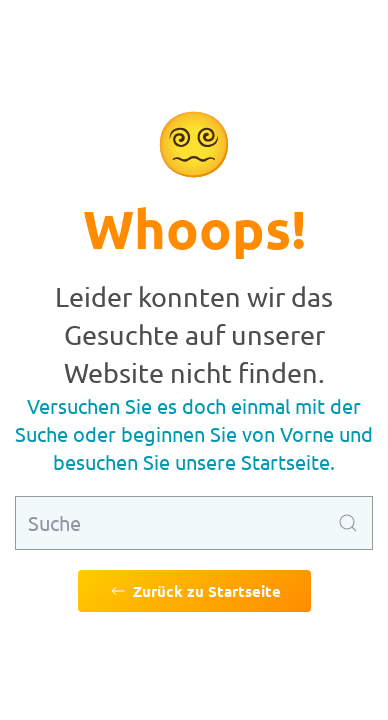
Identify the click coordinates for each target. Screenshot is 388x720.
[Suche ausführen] (348, 523)
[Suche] (194, 523)
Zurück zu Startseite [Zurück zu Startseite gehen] (194, 591)
